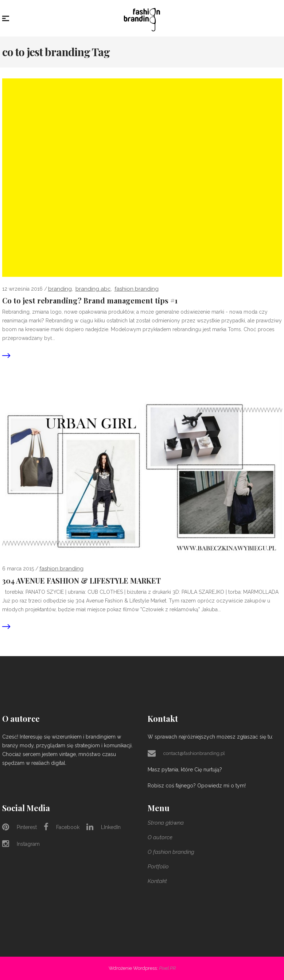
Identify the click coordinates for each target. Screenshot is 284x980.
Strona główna (166, 823)
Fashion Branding (137, 289)
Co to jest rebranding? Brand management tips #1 (90, 301)
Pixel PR (167, 968)
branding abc (93, 289)
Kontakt (157, 881)
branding (60, 289)
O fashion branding (171, 852)
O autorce (160, 837)
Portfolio (158, 867)
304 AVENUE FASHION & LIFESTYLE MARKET (81, 581)
